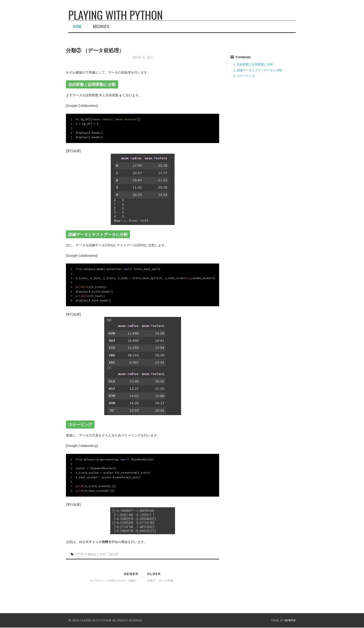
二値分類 (112, 554)
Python (80, 554)
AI (86, 554)
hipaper (290, 620)
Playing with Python (115, 15)
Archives (101, 26)
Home (78, 26)
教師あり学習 (97, 554)
